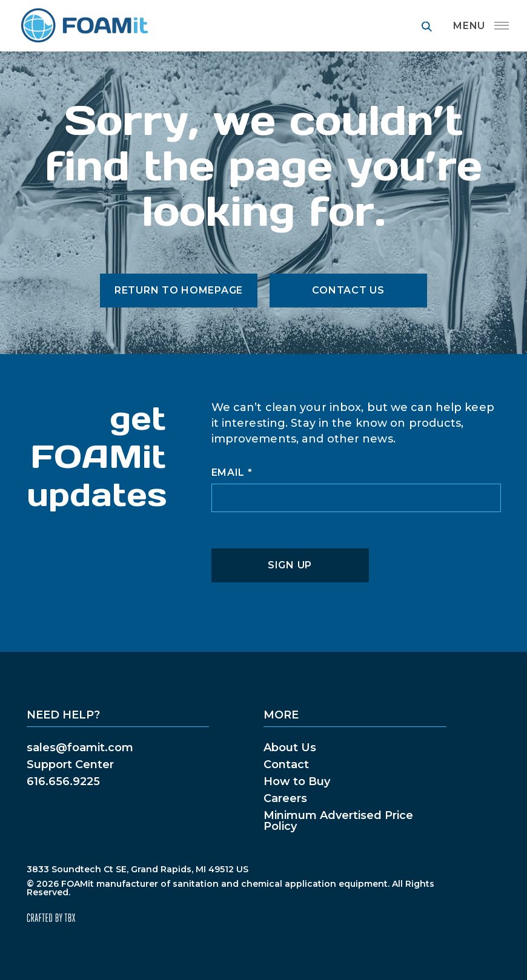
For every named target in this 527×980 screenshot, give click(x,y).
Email (232, 473)
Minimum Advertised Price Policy (338, 821)
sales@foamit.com (80, 748)
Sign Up (290, 565)
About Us (290, 748)
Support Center (70, 765)
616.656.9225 (63, 781)
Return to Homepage (179, 290)
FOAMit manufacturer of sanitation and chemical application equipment (84, 26)
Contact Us (348, 290)
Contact (286, 765)
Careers (285, 798)
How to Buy (297, 781)
